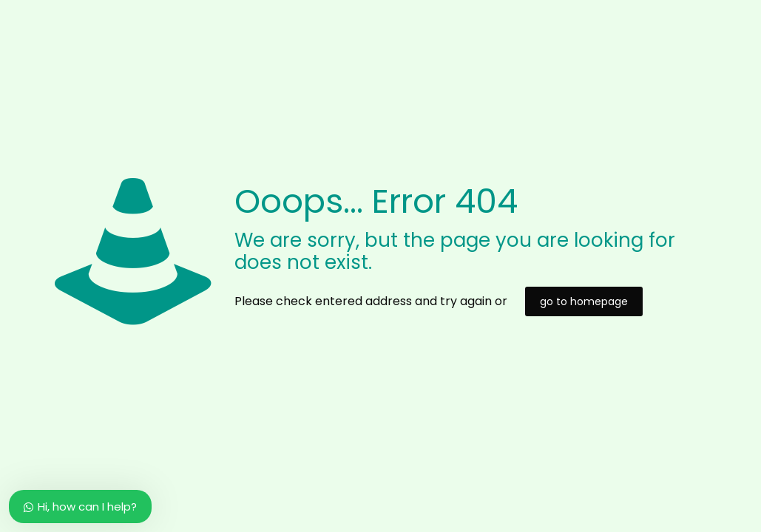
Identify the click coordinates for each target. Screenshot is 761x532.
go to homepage (584, 301)
